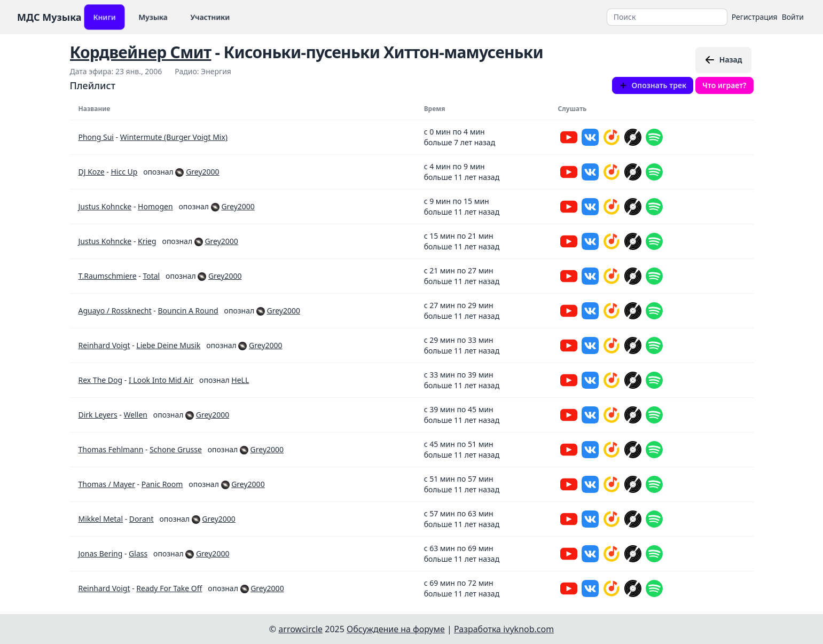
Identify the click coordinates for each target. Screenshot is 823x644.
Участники (210, 17)
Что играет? (724, 85)
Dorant (142, 519)
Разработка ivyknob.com (504, 629)
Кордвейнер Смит (141, 52)
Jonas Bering (101, 553)
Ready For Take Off (169, 588)
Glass (138, 553)
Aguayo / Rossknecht (115, 311)
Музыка (153, 17)
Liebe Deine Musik (168, 345)
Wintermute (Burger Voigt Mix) (174, 137)
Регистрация (755, 17)
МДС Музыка (49, 17)
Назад (723, 60)
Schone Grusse (176, 449)
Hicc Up (124, 172)
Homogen (155, 206)
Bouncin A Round (188, 311)
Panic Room (162, 484)
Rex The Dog (101, 380)
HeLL (240, 380)
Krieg (147, 241)
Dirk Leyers (98, 415)
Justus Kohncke (105, 206)
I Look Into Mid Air (161, 380)
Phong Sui (96, 137)
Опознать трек (653, 85)
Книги (104, 17)
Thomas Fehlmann (111, 449)
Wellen (136, 415)
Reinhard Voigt (104, 345)
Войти (793, 17)
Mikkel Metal (101, 519)
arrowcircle (300, 629)
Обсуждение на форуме (396, 629)
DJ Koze (92, 172)
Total (151, 276)
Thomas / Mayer (107, 484)
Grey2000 (202, 172)
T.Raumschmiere (108, 276)
